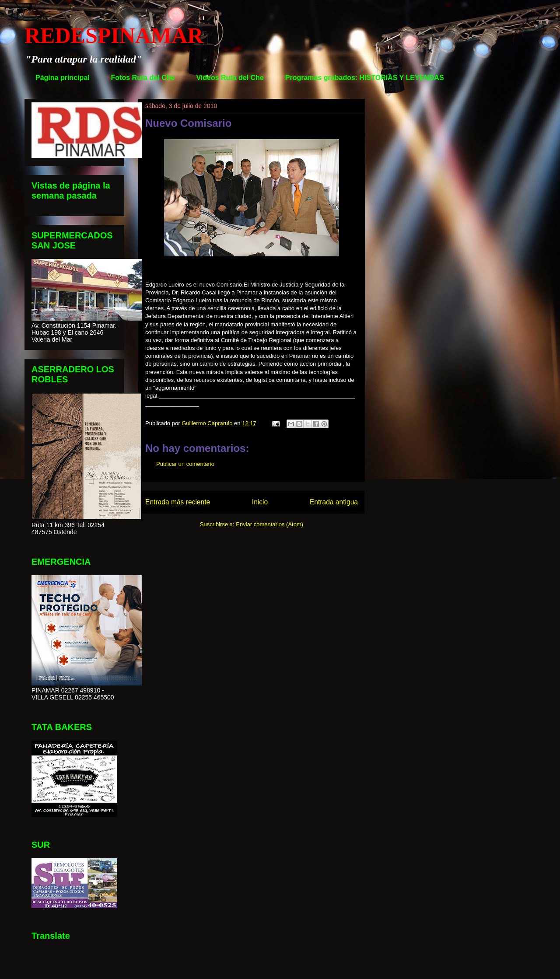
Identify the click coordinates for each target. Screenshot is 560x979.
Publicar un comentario (185, 464)
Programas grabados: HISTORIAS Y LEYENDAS (365, 78)
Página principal (63, 78)
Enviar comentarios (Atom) (269, 524)
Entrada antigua (334, 502)
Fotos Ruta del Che (143, 78)
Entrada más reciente (178, 502)
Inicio (260, 502)
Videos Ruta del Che (230, 78)
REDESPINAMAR (114, 35)
